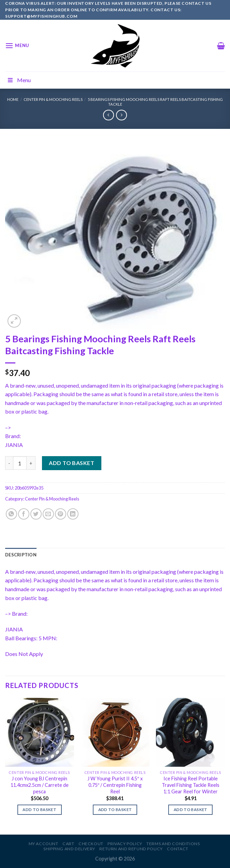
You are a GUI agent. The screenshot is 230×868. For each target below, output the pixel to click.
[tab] (21, 555)
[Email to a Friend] (48, 514)
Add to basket (71, 463)
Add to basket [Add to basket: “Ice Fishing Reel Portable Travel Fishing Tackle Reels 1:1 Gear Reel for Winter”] (191, 810)
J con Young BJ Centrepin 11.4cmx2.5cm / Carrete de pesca (40, 785)
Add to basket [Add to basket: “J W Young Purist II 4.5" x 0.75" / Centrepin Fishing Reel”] (115, 810)
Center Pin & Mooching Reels (53, 99)
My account (44, 844)
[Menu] (17, 46)
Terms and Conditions (173, 844)
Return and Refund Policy (131, 849)
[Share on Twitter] (36, 514)
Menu (19, 80)
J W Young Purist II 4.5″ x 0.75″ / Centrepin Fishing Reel (115, 785)
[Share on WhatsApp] (11, 514)
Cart (68, 844)
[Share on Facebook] (24, 514)
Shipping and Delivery (69, 849)
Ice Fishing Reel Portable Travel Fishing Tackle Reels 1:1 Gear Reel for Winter (191, 785)
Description (21, 555)
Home (13, 99)
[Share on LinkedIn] (73, 514)
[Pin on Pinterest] (61, 514)
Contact (177, 849)
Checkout (91, 844)
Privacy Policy (125, 844)
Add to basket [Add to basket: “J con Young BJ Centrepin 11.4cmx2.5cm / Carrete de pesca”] (39, 810)
